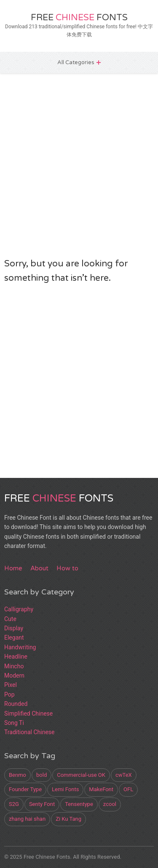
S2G (14, 804)
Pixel (11, 685)
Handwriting (20, 647)
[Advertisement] (79, 165)
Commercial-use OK (81, 775)
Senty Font (42, 804)
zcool (110, 804)
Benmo (17, 775)
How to (67, 568)
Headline (16, 656)
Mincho (14, 666)
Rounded (16, 704)
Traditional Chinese (29, 732)
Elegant (14, 637)
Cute (10, 619)
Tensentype (79, 804)
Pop (9, 694)
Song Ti (14, 723)
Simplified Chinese (28, 713)
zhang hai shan (27, 819)
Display (14, 628)
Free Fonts (79, 18)
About (39, 568)
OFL (128, 789)
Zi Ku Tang (68, 819)
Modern (14, 675)
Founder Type (25, 789)
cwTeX (124, 775)
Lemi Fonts (65, 789)
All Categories (76, 62)
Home (13, 568)
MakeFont (101, 789)
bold (42, 775)
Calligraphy (19, 609)
